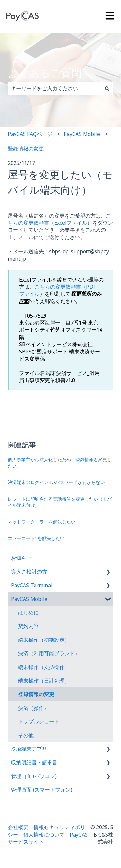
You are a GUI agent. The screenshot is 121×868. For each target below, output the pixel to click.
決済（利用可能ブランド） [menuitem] (49, 653)
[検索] (107, 88)
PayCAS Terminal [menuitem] (32, 585)
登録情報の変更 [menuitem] (36, 694)
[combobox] (54, 88)
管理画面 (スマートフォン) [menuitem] (42, 790)
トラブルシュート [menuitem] (39, 721)
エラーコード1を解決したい (36, 538)
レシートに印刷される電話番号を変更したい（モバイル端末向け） (60, 502)
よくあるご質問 (45, 73)
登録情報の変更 (26, 148)
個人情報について (44, 835)
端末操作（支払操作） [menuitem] (44, 667)
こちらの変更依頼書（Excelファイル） (59, 219)
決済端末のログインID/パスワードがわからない (56, 482)
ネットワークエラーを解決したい (42, 522)
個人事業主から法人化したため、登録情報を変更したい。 (60, 463)
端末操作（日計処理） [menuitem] (44, 681)
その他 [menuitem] (26, 735)
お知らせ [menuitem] (21, 558)
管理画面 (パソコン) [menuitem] (34, 776)
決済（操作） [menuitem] (34, 708)
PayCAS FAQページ (30, 134)
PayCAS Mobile (82, 134)
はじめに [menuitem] (28, 613)
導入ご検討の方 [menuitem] (29, 572)
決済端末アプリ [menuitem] (29, 749)
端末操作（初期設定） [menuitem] (44, 640)
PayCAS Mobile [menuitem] (29, 599)
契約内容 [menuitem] (28, 626)
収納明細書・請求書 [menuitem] (34, 762)
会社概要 (18, 827)
